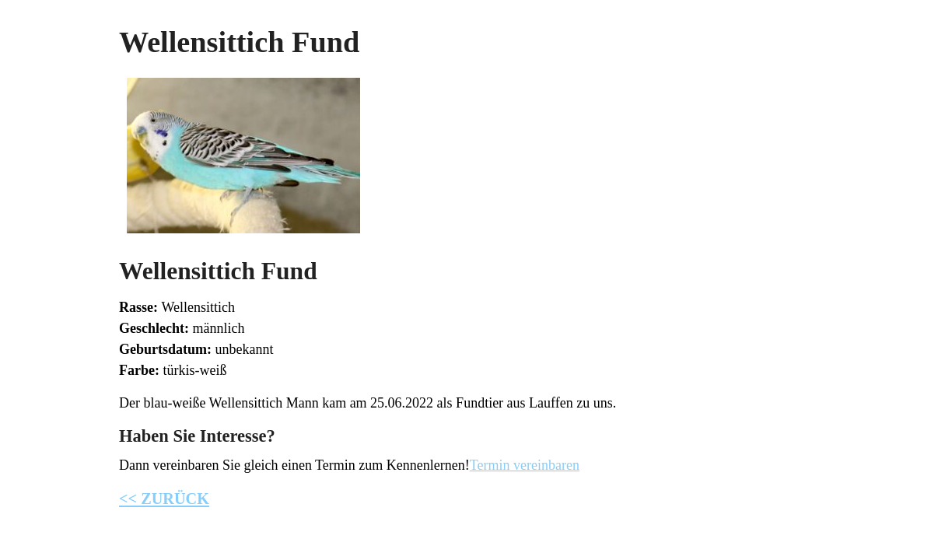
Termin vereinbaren (525, 465)
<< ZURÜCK (164, 499)
